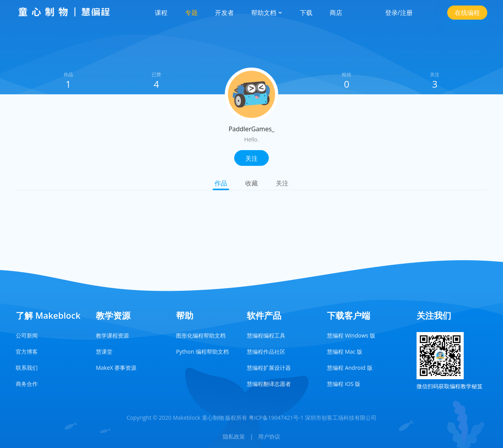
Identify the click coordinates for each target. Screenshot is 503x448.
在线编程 (467, 13)
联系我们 (27, 368)
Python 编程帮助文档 (202, 352)
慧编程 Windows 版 (351, 335)
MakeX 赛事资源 (116, 368)
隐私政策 (234, 436)
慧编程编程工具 (266, 335)
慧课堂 (104, 352)
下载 (306, 13)
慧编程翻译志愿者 (269, 384)
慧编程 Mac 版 (345, 352)
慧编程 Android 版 (350, 368)
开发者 (224, 13)
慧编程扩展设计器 (269, 368)
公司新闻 (27, 335)
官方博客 (27, 352)
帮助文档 (267, 13)
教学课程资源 (112, 335)
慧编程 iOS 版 (344, 384)
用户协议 (269, 436)
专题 (191, 13)
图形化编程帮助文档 (201, 335)
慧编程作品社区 (266, 352)
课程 (161, 13)
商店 (336, 13)
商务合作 (27, 384)
